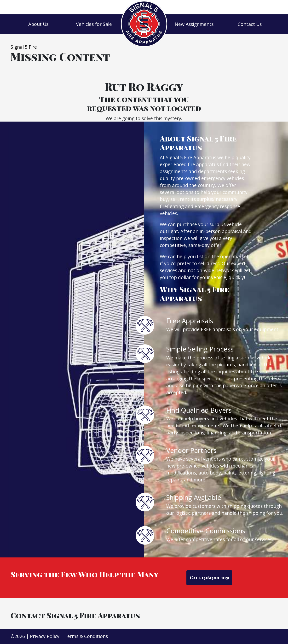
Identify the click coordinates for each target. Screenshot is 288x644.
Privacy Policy (45, 636)
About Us (38, 24)
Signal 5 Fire (24, 47)
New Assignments (194, 24)
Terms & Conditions (86, 636)
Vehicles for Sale (94, 24)
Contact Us (250, 24)
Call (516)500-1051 (209, 577)
